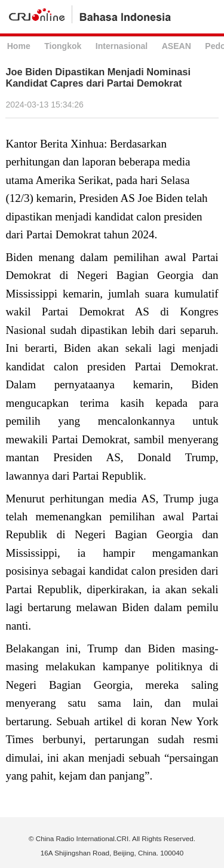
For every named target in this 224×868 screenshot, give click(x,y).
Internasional (122, 46)
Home (19, 46)
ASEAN (177, 46)
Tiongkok (63, 46)
